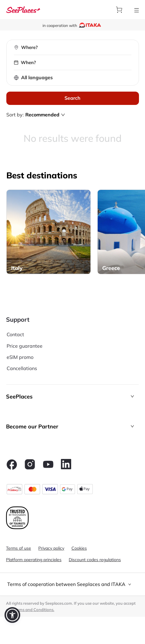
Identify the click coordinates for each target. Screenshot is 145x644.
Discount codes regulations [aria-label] (95, 560)
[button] (72, 397)
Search (72, 98)
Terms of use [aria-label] (19, 548)
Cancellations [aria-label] (22, 368)
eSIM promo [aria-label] (20, 357)
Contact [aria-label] (15, 334)
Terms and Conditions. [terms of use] (34, 610)
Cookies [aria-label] (79, 548)
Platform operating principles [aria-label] (34, 560)
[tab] (72, 584)
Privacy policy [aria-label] (51, 548)
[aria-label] (23, 10)
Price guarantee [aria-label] (25, 346)
